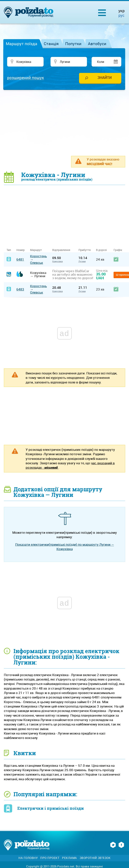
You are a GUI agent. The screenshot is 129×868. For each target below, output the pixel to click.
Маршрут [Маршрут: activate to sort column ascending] (36, 250)
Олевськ (37, 263)
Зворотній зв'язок (95, 858)
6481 (20, 259)
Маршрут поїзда (21, 44)
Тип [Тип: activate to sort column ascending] (9, 250)
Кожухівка (57, 261)
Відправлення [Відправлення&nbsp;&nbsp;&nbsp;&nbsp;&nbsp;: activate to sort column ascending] (63, 250)
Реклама (70, 858)
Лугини (82, 261)
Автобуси (97, 44)
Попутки (73, 44)
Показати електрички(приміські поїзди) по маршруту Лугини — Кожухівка (65, 547)
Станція (51, 44)
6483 (20, 289)
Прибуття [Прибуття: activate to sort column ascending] (85, 250)
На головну (28, 858)
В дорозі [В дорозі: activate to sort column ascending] (101, 250)
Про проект (50, 858)
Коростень (38, 256)
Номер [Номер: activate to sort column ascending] (21, 250)
